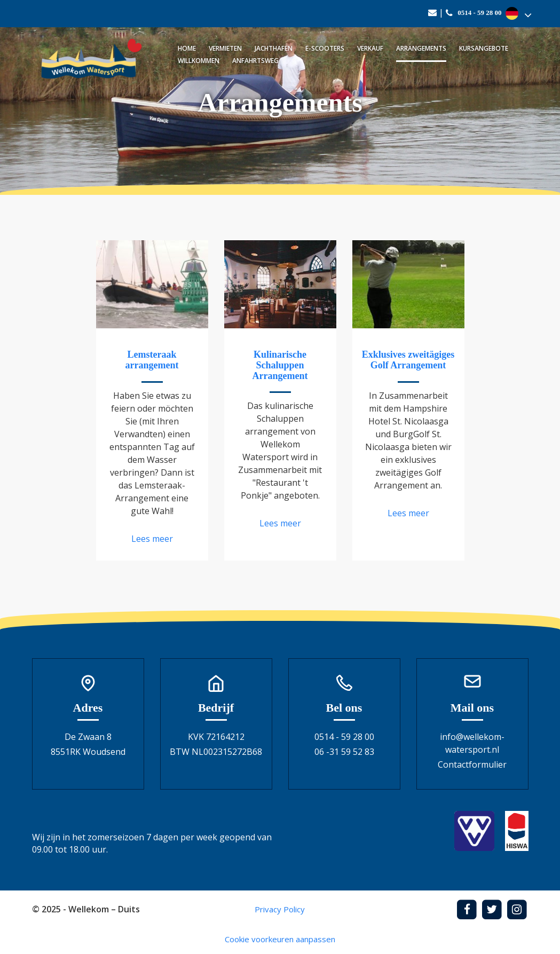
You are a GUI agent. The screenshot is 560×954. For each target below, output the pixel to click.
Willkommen (199, 61)
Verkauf (370, 48)
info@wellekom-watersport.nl (472, 743)
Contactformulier (472, 764)
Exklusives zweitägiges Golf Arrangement (408, 360)
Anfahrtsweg (255, 61)
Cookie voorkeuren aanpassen (280, 939)
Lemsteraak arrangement (152, 360)
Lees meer (152, 539)
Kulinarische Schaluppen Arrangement (280, 365)
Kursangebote (484, 48)
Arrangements (421, 48)
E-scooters (325, 48)
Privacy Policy (280, 909)
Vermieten (225, 48)
